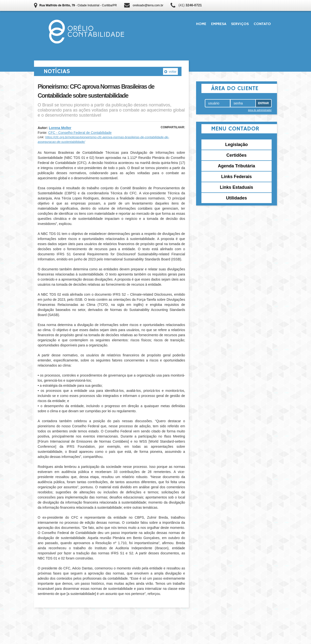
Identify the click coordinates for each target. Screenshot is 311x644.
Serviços (240, 24)
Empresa (219, 24)
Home (201, 24)
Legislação (237, 145)
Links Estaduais (237, 187)
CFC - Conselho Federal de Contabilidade (80, 133)
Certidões (237, 155)
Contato (262, 24)
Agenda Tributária (237, 166)
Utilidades (236, 198)
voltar (170, 72)
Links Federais (236, 177)
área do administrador (260, 110)
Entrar (263, 103)
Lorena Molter (60, 128)
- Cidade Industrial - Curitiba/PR (78, 5)
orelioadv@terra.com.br (148, 5)
